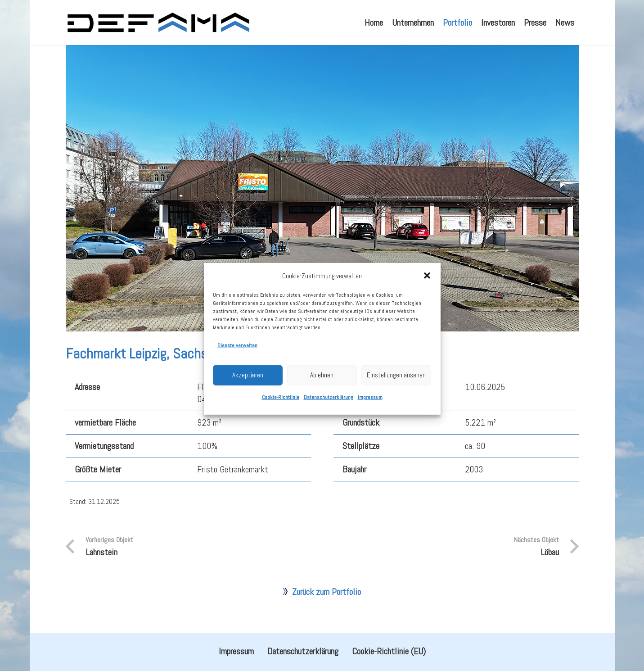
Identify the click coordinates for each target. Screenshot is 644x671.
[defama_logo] (158, 23)
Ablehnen (322, 386)
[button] (427, 286)
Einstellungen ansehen (396, 386)
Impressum (370, 408)
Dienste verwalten (237, 356)
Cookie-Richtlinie (281, 408)
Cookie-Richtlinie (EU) (389, 651)
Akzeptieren (248, 386)
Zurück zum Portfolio (322, 613)
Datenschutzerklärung (329, 408)
